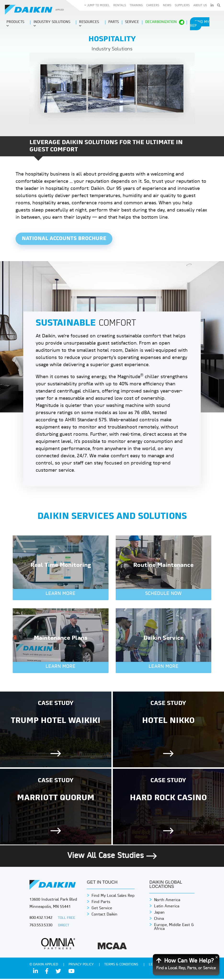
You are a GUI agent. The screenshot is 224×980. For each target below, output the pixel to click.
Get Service (102, 910)
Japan (159, 914)
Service (132, 22)
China (159, 920)
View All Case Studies (112, 857)
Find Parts (101, 903)
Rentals (120, 6)
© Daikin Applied (44, 966)
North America (167, 901)
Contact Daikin (104, 916)
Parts (114, 22)
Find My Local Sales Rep (113, 897)
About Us (200, 6)
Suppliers (182, 6)
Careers (153, 6)
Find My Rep (200, 24)
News (167, 6)
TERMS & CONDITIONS (122, 966)
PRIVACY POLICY (82, 966)
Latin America (167, 908)
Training (136, 6)
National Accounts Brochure (66, 239)
